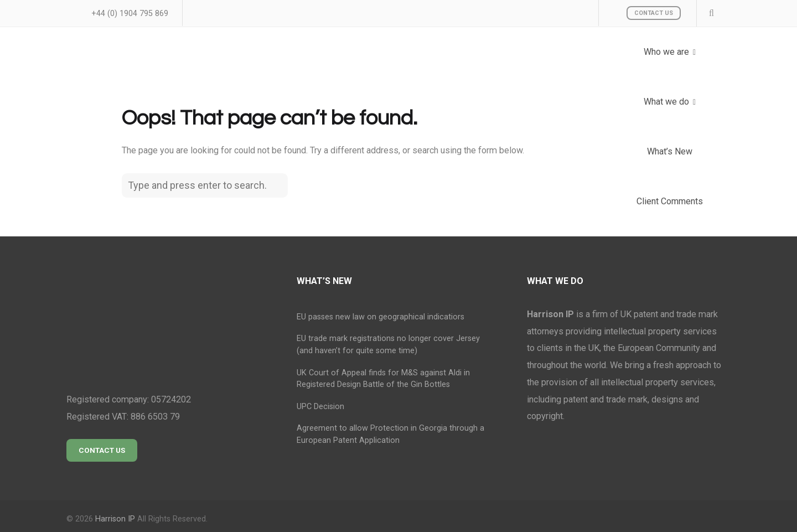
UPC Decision (320, 407)
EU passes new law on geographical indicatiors (381, 317)
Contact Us (654, 13)
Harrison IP (115, 519)
